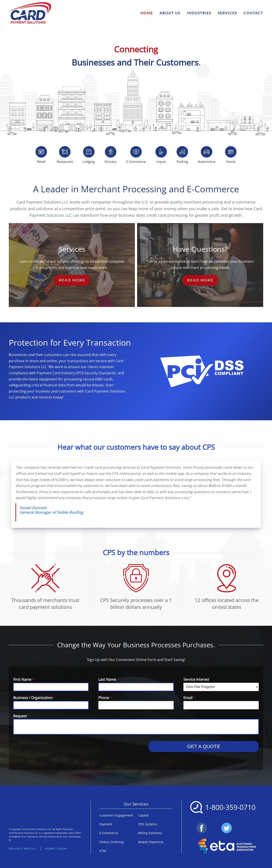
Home (147, 13)
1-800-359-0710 (230, 807)
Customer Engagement (116, 815)
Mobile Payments (151, 842)
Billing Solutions (150, 833)
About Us (170, 13)
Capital (143, 815)
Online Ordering (112, 842)
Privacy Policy (22, 849)
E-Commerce (109, 833)
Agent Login (56, 849)
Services (227, 13)
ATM (103, 851)
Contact (253, 13)
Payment (106, 824)
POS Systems (148, 824)
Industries (199, 13)
